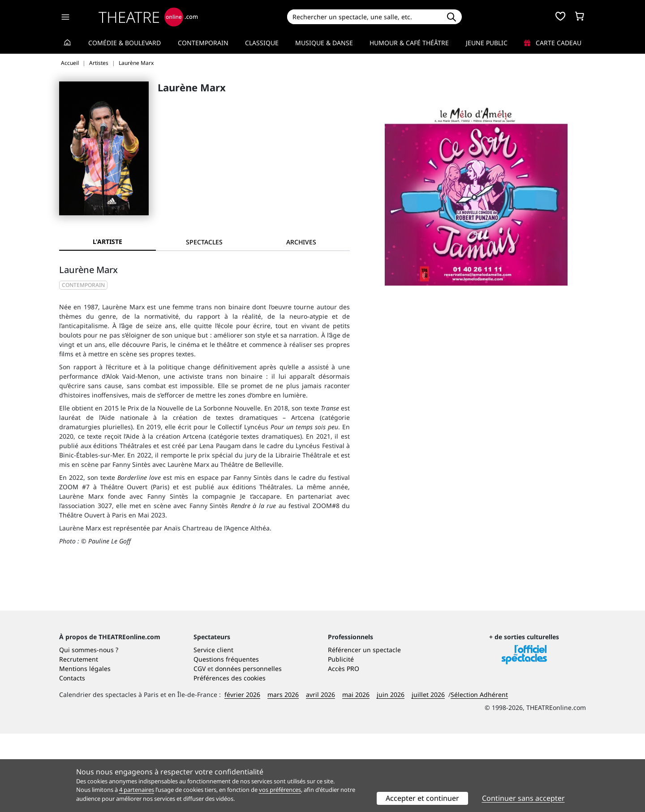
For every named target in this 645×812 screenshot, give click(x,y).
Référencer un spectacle (364, 728)
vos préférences (280, 790)
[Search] (364, 17)
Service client (213, 728)
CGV (200, 747)
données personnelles (248, 747)
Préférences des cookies (230, 756)
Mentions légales (85, 747)
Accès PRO (344, 747)
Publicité (341, 737)
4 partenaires (137, 790)
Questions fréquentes (226, 737)
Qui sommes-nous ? (89, 728)
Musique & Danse (324, 43)
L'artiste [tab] (107, 241)
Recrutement (79, 737)
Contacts (72, 756)
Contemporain (203, 43)
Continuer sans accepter (523, 798)
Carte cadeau (553, 43)
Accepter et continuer (422, 798)
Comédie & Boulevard (125, 43)
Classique (262, 43)
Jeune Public (487, 43)
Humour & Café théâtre (409, 43)
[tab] (204, 242)
